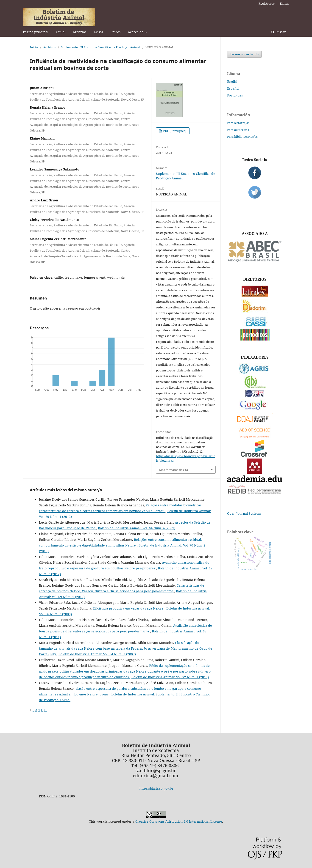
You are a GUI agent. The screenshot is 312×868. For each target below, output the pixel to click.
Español (233, 88)
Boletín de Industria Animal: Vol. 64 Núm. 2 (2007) (97, 654)
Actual (60, 32)
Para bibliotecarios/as (242, 137)
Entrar (284, 3)
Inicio (34, 47)
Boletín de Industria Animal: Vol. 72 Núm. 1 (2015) (170, 677)
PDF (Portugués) (174, 131)
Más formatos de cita (174, 470)
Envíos (115, 32)
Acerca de (136, 32)
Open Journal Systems (244, 513)
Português (235, 95)
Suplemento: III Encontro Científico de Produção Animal (101, 47)
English (233, 81)
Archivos (79, 32)
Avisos (98, 32)
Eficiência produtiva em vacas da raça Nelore (129, 608)
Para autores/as (238, 130)
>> (45, 710)
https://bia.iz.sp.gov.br (156, 788)
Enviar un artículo (244, 54)
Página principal (36, 32)
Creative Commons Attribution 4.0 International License (179, 821)
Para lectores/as (238, 123)
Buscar (279, 32)
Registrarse (267, 3)
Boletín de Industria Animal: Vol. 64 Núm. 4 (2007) (137, 528)
